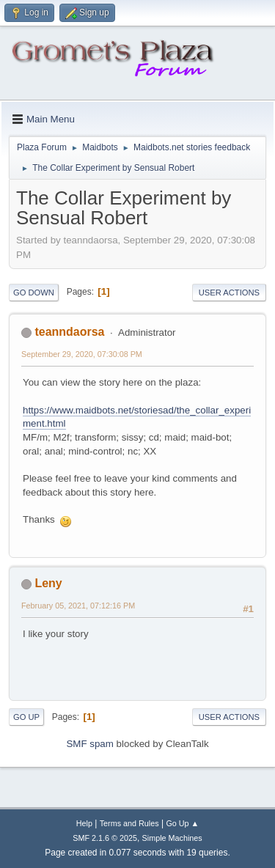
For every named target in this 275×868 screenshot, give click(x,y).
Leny (48, 583)
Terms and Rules (129, 823)
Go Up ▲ (182, 823)
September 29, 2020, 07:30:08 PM (82, 354)
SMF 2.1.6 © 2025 (105, 838)
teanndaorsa (69, 332)
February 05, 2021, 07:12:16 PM (78, 606)
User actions (229, 293)
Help (84, 823)
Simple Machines (172, 838)
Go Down (34, 293)
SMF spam (89, 744)
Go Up (26, 717)
